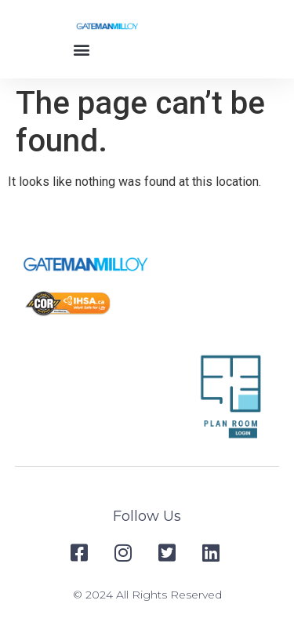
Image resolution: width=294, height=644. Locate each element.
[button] (82, 49)
